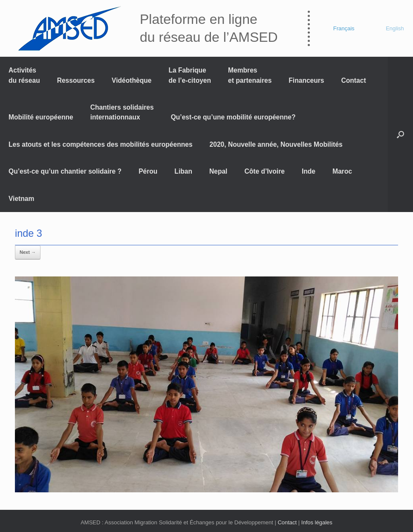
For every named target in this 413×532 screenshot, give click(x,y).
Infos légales (317, 522)
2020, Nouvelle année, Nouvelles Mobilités (276, 144)
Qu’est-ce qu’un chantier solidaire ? (65, 171)
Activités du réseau (24, 75)
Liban (183, 171)
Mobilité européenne (41, 117)
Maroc (342, 171)
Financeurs (306, 80)
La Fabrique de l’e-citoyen (190, 75)
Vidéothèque (131, 80)
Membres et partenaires (250, 75)
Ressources (76, 80)
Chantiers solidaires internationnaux (122, 112)
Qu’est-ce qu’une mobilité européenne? (233, 117)
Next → (28, 252)
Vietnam (21, 199)
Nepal (218, 171)
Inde (309, 171)
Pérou (148, 171)
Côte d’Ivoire (264, 171)
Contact (354, 80)
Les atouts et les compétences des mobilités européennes (101, 144)
